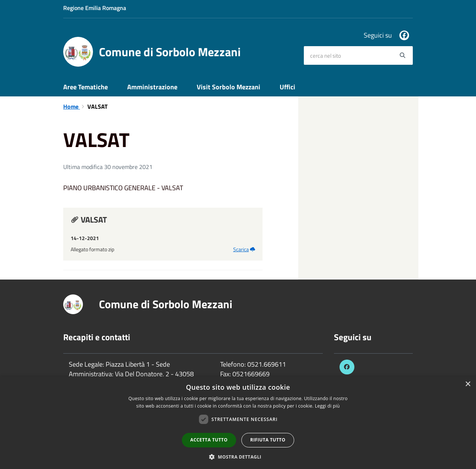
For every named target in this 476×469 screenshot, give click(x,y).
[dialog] (238, 423)
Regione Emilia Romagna (95, 8)
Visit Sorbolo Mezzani (229, 87)
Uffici (287, 87)
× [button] (468, 384)
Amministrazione (152, 87)
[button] (238, 457)
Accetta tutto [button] (209, 440)
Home (72, 106)
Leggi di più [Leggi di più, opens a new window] (327, 406)
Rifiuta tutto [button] (268, 440)
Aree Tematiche (86, 87)
